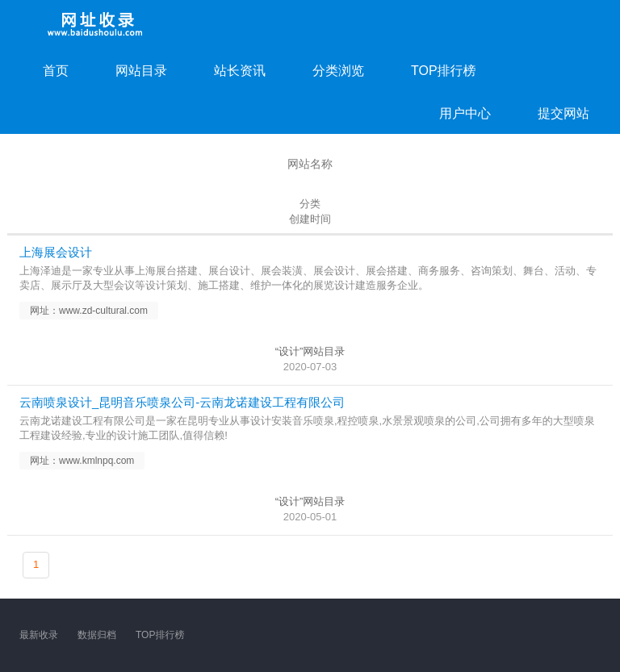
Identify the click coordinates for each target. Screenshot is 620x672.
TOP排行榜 (444, 71)
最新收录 (39, 635)
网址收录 (96, 24)
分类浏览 (338, 71)
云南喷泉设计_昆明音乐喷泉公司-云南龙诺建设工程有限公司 (182, 402)
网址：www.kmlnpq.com (82, 461)
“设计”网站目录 (310, 351)
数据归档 (97, 635)
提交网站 (563, 113)
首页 (56, 71)
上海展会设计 (56, 252)
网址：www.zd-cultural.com (89, 311)
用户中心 (465, 113)
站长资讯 (240, 71)
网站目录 (141, 71)
